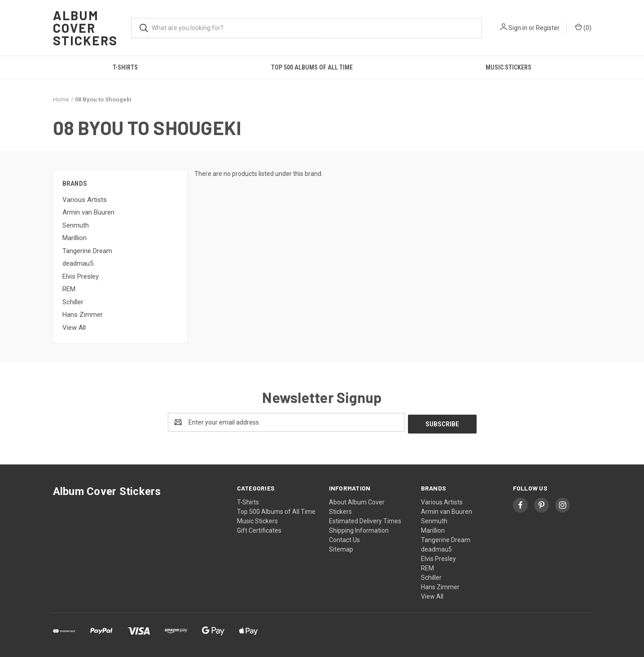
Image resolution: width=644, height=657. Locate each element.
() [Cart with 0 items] (583, 27)
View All (74, 328)
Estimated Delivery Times (365, 519)
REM (69, 289)
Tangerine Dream (87, 251)
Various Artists (85, 200)
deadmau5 (78, 263)
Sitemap (341, 547)
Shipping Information (359, 529)
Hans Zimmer (83, 315)
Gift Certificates (259, 529)
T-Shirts (125, 67)
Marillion (74, 238)
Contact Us (344, 538)
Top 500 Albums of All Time (312, 67)
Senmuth (76, 225)
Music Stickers (508, 67)
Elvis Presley (81, 276)
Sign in (518, 28)
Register (548, 28)
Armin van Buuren (88, 212)
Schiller (73, 302)
